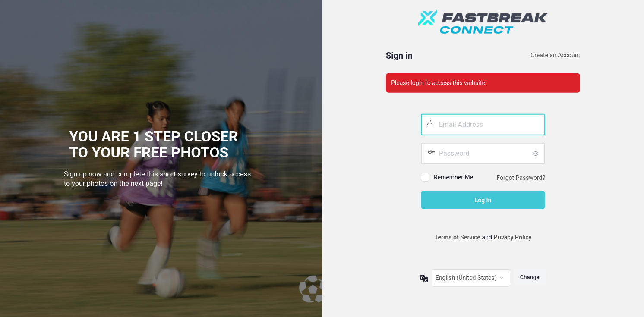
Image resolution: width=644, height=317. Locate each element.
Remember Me (453, 177)
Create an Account (555, 55)
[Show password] (537, 154)
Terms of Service (458, 237)
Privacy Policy (512, 237)
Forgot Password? (521, 178)
